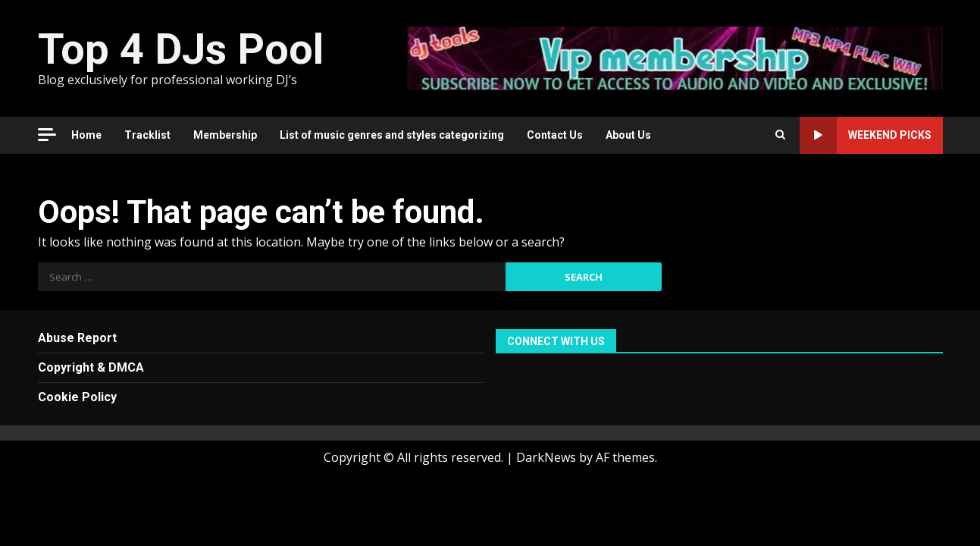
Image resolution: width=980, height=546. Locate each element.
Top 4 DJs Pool (181, 49)
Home (86, 135)
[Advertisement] (675, 57)
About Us (628, 135)
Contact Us (555, 135)
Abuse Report (77, 338)
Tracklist (147, 135)
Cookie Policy (77, 397)
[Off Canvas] (47, 135)
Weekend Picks (866, 135)
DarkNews (546, 457)
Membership (225, 135)
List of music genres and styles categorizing (392, 135)
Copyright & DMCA (91, 367)
